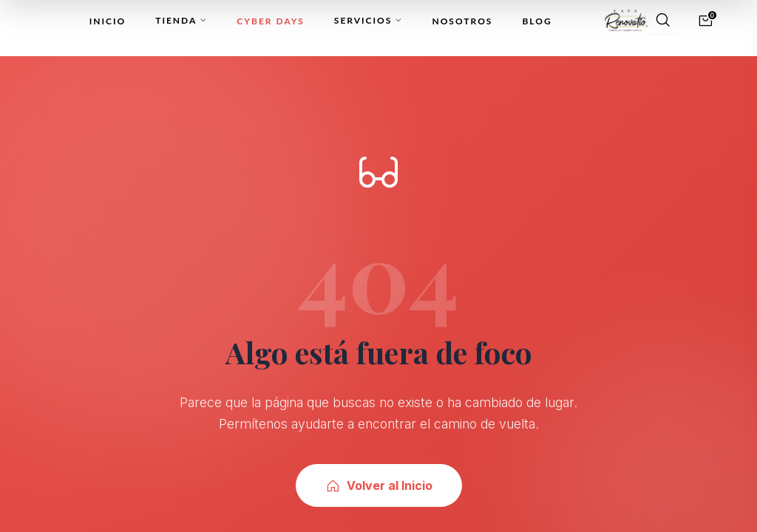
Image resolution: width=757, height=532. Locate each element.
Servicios (369, 20)
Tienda (181, 20)
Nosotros (462, 21)
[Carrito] (706, 21)
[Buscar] (663, 21)
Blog (537, 21)
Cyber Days (271, 21)
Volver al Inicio (379, 485)
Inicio (108, 21)
